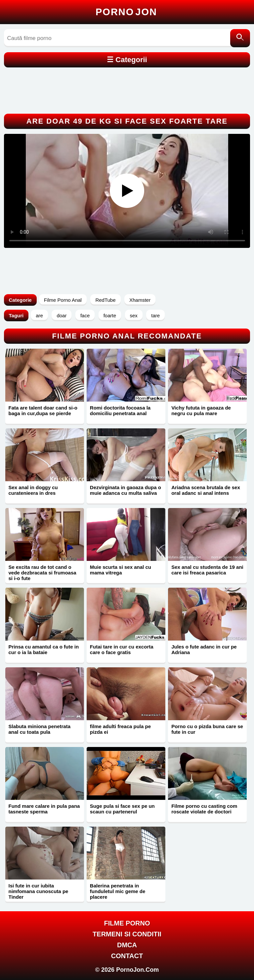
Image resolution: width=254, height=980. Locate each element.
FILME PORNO (127, 923)
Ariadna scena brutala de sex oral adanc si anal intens (206, 490)
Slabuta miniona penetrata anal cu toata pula (40, 729)
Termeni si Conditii (127, 934)
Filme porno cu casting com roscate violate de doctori (204, 809)
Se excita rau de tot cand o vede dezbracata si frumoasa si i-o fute (42, 573)
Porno (126, 12)
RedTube (105, 300)
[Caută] (240, 38)
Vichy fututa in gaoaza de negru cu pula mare (201, 411)
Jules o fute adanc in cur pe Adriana (204, 649)
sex (134, 315)
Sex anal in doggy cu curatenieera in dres (33, 490)
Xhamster (140, 300)
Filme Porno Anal (63, 300)
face (85, 315)
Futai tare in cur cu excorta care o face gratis (122, 649)
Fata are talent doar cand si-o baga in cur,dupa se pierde (43, 411)
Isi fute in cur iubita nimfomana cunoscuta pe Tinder (39, 891)
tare (155, 315)
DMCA (127, 945)
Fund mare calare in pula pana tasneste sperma (44, 809)
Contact (127, 956)
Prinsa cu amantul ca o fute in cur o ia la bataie (44, 649)
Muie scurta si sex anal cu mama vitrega (121, 570)
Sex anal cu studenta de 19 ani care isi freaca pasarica (207, 570)
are (39, 315)
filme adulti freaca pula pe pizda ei (120, 729)
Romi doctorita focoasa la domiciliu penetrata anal (120, 411)
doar (62, 315)
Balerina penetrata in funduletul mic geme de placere (118, 891)
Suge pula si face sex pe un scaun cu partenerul (122, 809)
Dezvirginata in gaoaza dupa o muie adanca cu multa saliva (126, 490)
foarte (110, 315)
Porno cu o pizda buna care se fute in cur (207, 729)
